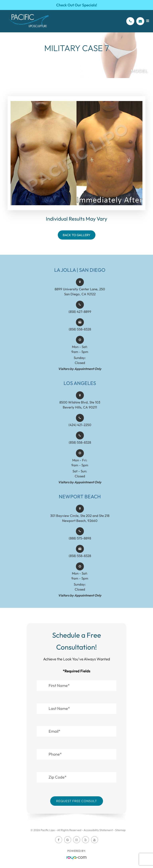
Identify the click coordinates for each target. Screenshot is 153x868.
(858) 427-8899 (80, 316)
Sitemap (120, 830)
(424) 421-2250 (80, 429)
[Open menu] (148, 21)
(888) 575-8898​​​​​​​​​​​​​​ (80, 542)
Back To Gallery (77, 235)
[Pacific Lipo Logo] (29, 21)
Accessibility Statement (98, 830)
